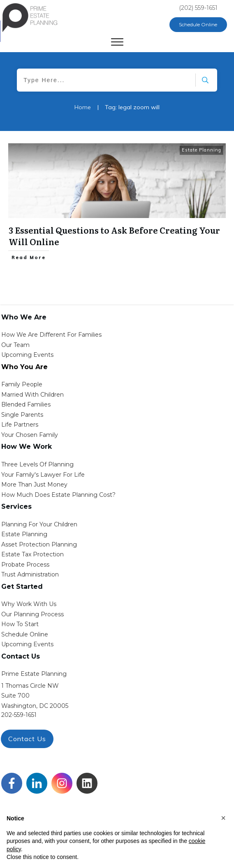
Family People (22, 384)
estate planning (24, 534)
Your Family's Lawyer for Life (43, 475)
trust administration (30, 574)
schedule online (25, 634)
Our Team (15, 345)
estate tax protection (32, 554)
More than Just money (34, 485)
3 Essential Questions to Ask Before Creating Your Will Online (114, 236)
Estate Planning (202, 150)
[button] (223, 818)
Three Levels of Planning (37, 464)
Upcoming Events (27, 355)
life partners (20, 425)
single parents (22, 415)
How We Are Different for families (51, 335)
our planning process (32, 614)
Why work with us (29, 604)
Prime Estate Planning (34, 674)
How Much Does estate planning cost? (58, 495)
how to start (20, 624)
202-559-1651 (19, 715)
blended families (26, 404)
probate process (25, 565)
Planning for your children (39, 524)
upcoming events (27, 644)
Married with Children (32, 395)
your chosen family (30, 435)
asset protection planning (39, 544)
